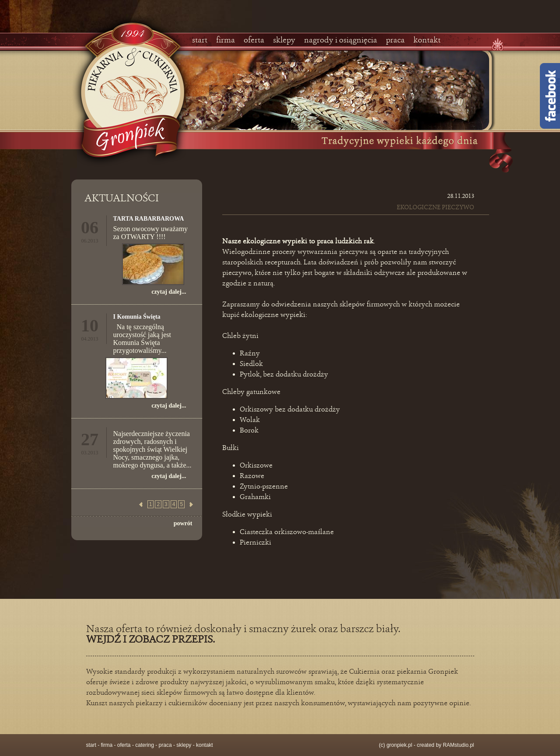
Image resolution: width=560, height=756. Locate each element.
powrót (183, 523)
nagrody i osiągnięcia (341, 40)
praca (395, 40)
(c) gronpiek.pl (395, 745)
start (200, 40)
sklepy (284, 40)
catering (145, 745)
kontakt (427, 40)
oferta (254, 40)
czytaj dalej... (169, 292)
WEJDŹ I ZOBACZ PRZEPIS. (150, 640)
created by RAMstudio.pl (446, 745)
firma (226, 40)
